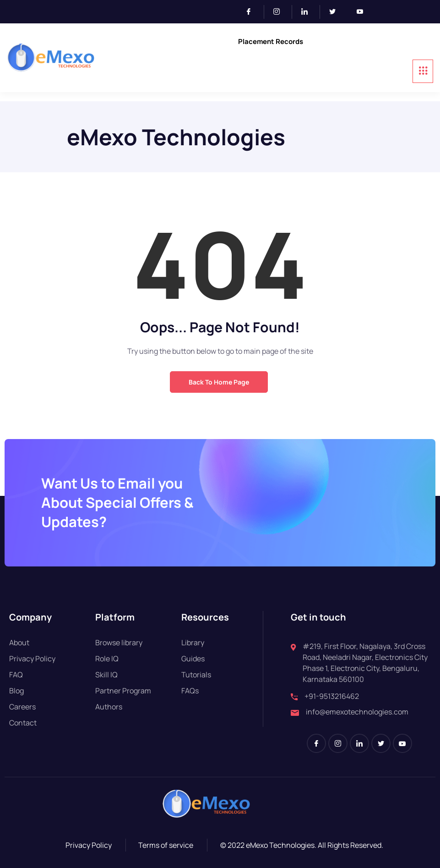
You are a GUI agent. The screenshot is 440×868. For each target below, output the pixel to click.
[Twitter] (336, 12)
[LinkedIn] (308, 12)
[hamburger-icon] (423, 71)
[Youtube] (364, 12)
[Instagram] (280, 12)
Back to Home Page (219, 382)
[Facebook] (253, 12)
